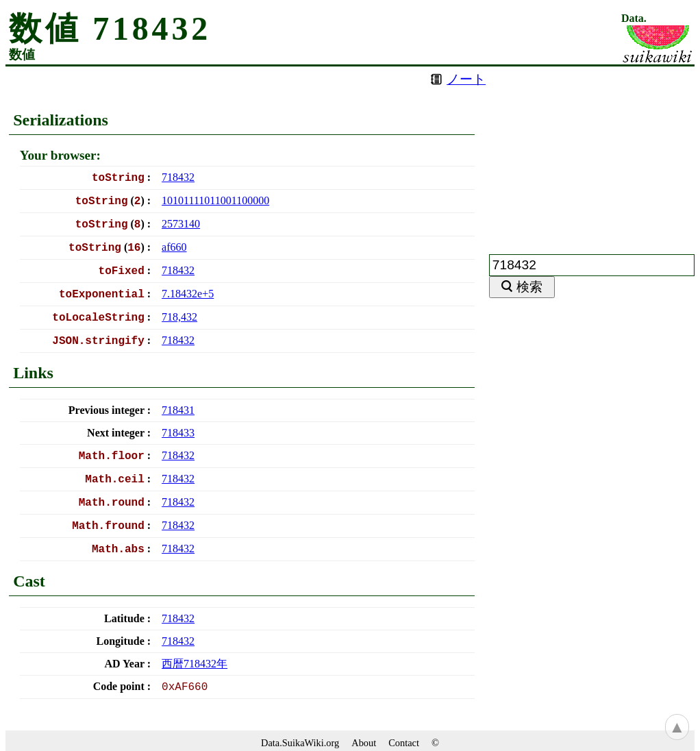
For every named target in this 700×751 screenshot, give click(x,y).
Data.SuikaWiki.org (300, 743)
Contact (404, 743)
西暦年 (195, 664)
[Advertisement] (592, 152)
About (364, 743)
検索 (529, 287)
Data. (634, 19)
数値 (22, 54)
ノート (466, 79)
